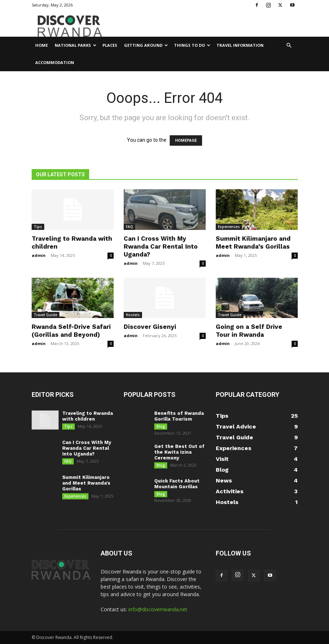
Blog (161, 426)
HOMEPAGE (186, 140)
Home (42, 45)
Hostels (133, 315)
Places (110, 45)
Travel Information (240, 45)
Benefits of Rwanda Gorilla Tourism (179, 416)
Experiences (229, 227)
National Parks (76, 45)
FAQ (129, 227)
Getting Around (146, 45)
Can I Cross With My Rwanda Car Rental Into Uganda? (161, 246)
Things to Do (192, 45)
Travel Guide (45, 315)
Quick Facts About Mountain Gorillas (177, 486)
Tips (38, 227)
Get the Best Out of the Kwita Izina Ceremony (179, 453)
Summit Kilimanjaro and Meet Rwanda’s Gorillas (86, 485)
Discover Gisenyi (150, 327)
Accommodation (55, 62)
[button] (289, 46)
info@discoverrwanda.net (158, 609)
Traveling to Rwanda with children (88, 416)
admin (39, 255)
